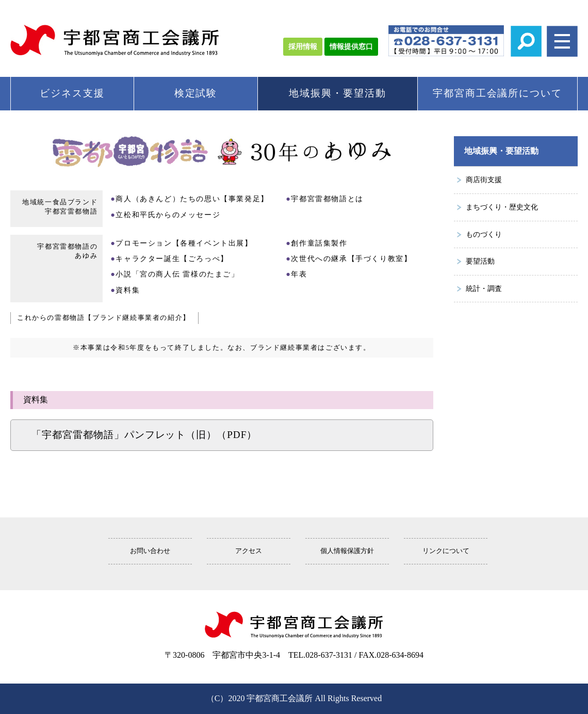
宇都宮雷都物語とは (327, 199)
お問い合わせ (150, 551)
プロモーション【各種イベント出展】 (184, 243)
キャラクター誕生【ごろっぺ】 (172, 258)
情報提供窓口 (351, 47)
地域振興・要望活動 (337, 93)
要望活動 (480, 261)
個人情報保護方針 (347, 551)
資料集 (128, 290)
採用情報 (303, 47)
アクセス (249, 551)
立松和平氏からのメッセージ (168, 215)
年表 (299, 274)
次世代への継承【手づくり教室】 (351, 258)
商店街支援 (484, 180)
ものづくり (484, 234)
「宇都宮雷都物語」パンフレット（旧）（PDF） (144, 435)
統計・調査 (484, 288)
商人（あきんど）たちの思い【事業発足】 (192, 199)
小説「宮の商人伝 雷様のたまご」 (177, 274)
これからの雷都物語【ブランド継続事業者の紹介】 (104, 318)
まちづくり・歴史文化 (502, 207)
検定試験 (196, 93)
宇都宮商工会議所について (497, 93)
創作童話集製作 (319, 243)
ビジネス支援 (72, 93)
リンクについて (446, 551)
